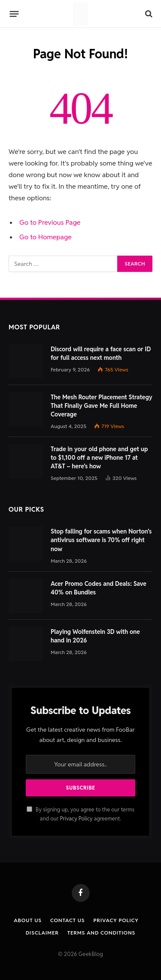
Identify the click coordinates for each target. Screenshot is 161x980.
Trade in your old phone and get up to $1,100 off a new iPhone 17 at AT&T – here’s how (99, 458)
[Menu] (14, 14)
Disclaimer (42, 933)
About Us (28, 920)
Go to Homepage (46, 237)
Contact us (67, 920)
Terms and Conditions (102, 933)
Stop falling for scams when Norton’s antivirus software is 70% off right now (101, 540)
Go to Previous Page (50, 222)
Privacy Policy (76, 819)
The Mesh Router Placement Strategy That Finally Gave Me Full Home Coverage (102, 406)
